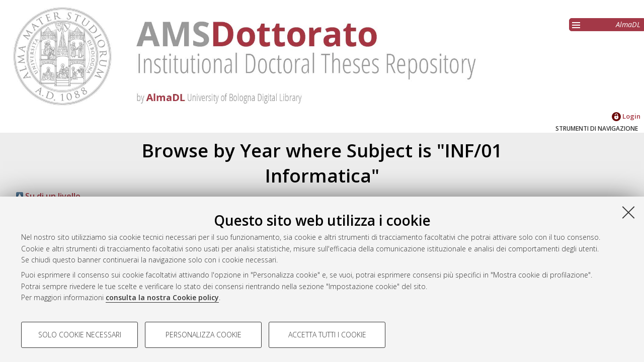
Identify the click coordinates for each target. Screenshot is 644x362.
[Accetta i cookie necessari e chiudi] (628, 212)
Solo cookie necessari (80, 335)
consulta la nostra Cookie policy (162, 297)
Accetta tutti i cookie (327, 335)
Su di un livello (48, 196)
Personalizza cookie (204, 335)
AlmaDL (628, 24)
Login (626, 116)
